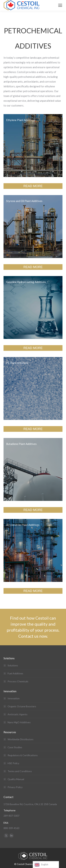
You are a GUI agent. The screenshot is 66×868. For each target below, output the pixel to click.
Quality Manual (16, 779)
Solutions (13, 665)
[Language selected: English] (46, 865)
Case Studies (15, 747)
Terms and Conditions (20, 771)
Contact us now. (33, 636)
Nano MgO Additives (19, 722)
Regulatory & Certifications (23, 755)
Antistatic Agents (18, 714)
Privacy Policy (15, 787)
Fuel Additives (15, 673)
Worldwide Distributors (21, 739)
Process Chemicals (18, 681)
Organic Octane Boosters (22, 706)
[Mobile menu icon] (60, 5)
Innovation (14, 698)
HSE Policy (13, 763)
